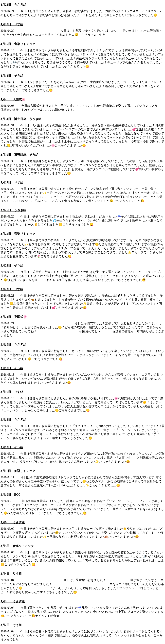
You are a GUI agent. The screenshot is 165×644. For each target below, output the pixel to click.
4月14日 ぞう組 (12, 76)
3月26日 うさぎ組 (13, 210)
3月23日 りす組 (12, 289)
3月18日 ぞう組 (12, 368)
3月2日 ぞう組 (11, 625)
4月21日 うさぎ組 (13, 5)
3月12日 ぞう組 (12, 447)
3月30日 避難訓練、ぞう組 (19, 155)
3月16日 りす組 (12, 392)
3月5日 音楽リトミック (17, 546)
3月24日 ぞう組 (12, 266)
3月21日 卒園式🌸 (14, 317)
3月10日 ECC (11, 495)
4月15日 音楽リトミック (18, 44)
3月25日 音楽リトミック (18, 234)
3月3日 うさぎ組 (13, 601)
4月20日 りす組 (12, 24)
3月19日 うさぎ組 (13, 345)
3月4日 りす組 (11, 574)
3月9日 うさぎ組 (13, 522)
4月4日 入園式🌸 (13, 99)
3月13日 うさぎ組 (13, 420)
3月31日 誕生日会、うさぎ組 (21, 119)
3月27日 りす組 (12, 182)
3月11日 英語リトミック (18, 471)
